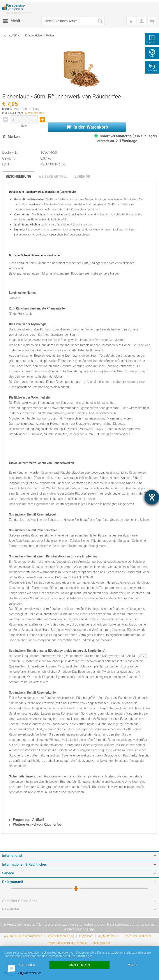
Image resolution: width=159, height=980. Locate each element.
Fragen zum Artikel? (27, 820)
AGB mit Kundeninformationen (23, 936)
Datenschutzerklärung (61, 936)
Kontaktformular (109, 936)
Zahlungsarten (102, 943)
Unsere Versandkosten (138, 936)
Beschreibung (19, 176)
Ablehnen (27, 965)
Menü (11, 20)
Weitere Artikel (53, 176)
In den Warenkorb (87, 127)
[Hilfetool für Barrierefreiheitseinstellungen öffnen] (152, 497)
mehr (132, 965)
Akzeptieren (79, 965)
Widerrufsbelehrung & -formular (68, 943)
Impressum (86, 936)
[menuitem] (11, 21)
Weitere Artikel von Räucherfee (35, 824)
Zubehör (82, 176)
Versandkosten (34, 113)
